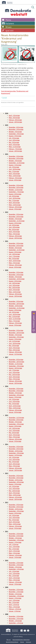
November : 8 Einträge (16, 158)
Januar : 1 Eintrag (15, 611)
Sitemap (22, 642)
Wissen (8, 27)
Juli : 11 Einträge (14, 341)
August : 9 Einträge (15, 136)
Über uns (9, 640)
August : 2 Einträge (15, 542)
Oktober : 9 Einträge (15, 132)
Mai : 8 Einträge (14, 229)
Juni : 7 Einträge (14, 256)
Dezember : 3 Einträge (16, 534)
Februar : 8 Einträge (15, 120)
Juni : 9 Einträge (14, 372)
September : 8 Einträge (16, 395)
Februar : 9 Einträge (15, 178)
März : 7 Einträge (14, 321)
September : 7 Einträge (16, 192)
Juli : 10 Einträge (14, 254)
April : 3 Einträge (14, 116)
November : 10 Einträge (16, 304)
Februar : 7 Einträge (15, 149)
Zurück (5, 98)
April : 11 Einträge (15, 319)
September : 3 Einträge (16, 540)
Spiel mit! (10, 31)
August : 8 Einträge (15, 194)
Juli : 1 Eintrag (14, 544)
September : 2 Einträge (16, 596)
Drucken (29, 631)
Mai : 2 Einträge (14, 549)
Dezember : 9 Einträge (16, 156)
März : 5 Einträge (14, 553)
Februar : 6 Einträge (15, 497)
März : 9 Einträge (14, 234)
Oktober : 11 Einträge (16, 364)
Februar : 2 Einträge (15, 582)
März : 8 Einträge (14, 118)
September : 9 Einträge (16, 134)
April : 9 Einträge (14, 145)
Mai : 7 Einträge (14, 171)
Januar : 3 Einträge (15, 557)
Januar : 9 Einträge (15, 209)
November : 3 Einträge (16, 565)
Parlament (10, 24)
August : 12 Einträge (15, 455)
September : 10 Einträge (17, 279)
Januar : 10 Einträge (15, 122)
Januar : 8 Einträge (15, 180)
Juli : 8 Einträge (14, 196)
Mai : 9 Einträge (14, 142)
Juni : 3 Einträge (14, 547)
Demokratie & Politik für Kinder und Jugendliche (12, 102)
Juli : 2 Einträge (14, 571)
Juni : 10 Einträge (15, 169)
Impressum (28, 642)
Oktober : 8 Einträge (15, 248)
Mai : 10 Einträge (14, 288)
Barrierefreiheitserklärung (12, 642)
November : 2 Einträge (16, 592)
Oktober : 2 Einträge (15, 621)
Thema (8, 20)
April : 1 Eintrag (14, 605)
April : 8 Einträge (14, 203)
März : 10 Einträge (15, 176)
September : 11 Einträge (17, 163)
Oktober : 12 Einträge (16, 190)
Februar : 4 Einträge (15, 555)
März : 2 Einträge (14, 607)
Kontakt (25, 631)
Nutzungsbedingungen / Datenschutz (21, 640)
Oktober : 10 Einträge (16, 306)
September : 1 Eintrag (16, 623)
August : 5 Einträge (15, 165)
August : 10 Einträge (15, 368)
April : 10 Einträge (15, 261)
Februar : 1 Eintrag (15, 609)
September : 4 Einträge (16, 569)
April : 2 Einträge (14, 578)
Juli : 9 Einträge (14, 138)
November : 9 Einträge (16, 129)
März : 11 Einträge (15, 147)
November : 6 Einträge (16, 536)
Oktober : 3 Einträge (15, 538)
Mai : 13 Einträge (14, 317)
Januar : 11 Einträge (15, 354)
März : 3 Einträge (14, 580)
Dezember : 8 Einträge (16, 127)
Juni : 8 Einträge (14, 140)
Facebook (22, 631)
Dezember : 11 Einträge (16, 418)
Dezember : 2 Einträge (16, 563)
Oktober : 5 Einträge (15, 594)
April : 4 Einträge (14, 551)
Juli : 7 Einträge (14, 370)
